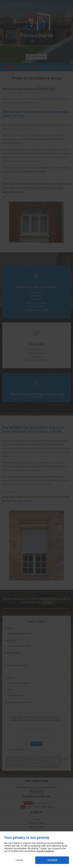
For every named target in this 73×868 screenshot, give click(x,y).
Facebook (49, 851)
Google (40, 851)
